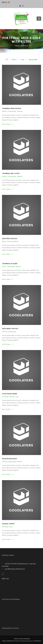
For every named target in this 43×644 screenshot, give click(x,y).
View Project (8, 124)
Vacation (20, 111)
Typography (33, 59)
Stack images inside (9, 394)
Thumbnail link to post (11, 173)
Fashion (5, 111)
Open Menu (39, 19)
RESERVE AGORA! (8, 555)
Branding (5, 397)
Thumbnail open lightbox (12, 108)
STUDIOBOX (37, 641)
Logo (22, 59)
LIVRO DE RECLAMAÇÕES (22, 639)
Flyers (14, 59)
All (7, 59)
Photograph (12, 111)
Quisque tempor (8, 524)
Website (20, 176)
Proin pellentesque (9, 459)
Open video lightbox (10, 239)
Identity (10, 241)
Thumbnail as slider (10, 264)
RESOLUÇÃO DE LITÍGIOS (10, 628)
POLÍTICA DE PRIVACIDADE (11, 599)
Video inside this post (10, 329)
